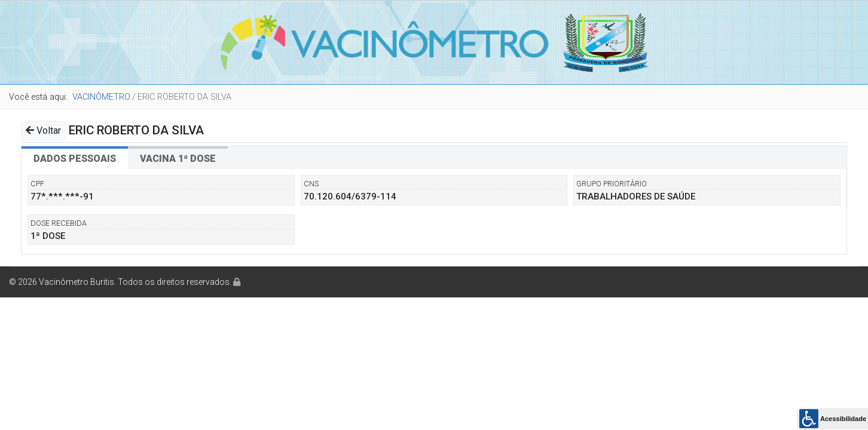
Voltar (43, 130)
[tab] (75, 158)
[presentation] (75, 158)
